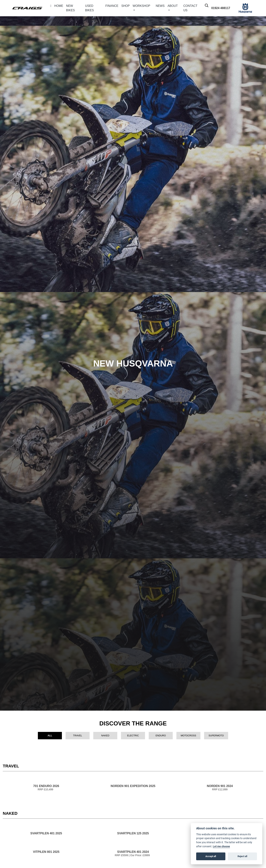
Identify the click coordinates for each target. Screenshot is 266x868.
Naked (105, 736)
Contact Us (190, 8)
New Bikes (70, 8)
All (50, 736)
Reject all (242, 856)
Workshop (141, 6)
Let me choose (221, 846)
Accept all (211, 856)
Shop (126, 6)
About (173, 6)
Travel (78, 736)
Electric (133, 736)
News (160, 6)
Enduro (161, 736)
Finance (112, 6)
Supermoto (216, 736)
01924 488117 (221, 8)
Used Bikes (89, 8)
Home (59, 6)
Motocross (188, 736)
